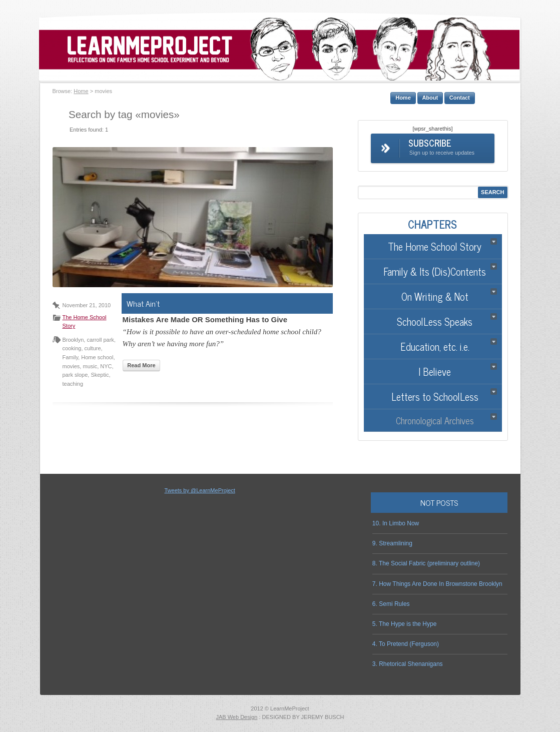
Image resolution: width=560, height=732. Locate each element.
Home (81, 91)
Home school (97, 357)
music (90, 366)
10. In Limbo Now (396, 523)
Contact (460, 98)
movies (71, 366)
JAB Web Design (236, 717)
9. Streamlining (392, 543)
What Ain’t (143, 303)
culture (93, 348)
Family (71, 357)
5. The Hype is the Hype (405, 624)
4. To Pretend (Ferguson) (406, 644)
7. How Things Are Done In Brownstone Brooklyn (437, 584)
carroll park (100, 340)
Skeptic (100, 375)
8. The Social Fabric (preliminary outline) (426, 563)
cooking (72, 348)
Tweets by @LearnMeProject (199, 490)
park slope (75, 375)
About (430, 98)
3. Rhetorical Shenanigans (408, 664)
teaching (73, 384)
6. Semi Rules (391, 604)
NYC (106, 366)
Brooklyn (73, 340)
